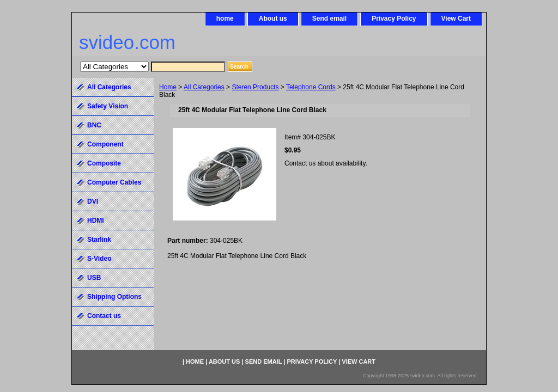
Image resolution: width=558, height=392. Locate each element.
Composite (104, 163)
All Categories (204, 87)
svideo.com (127, 42)
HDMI (96, 220)
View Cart (456, 19)
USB (94, 278)
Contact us (104, 316)
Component (105, 144)
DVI (93, 201)
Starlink (99, 240)
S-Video (99, 259)
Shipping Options (114, 297)
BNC (94, 125)
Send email (329, 19)
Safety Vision (108, 106)
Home (168, 87)
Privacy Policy (394, 19)
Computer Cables (114, 182)
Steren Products (255, 87)
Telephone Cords (311, 87)
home (225, 19)
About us (273, 19)
